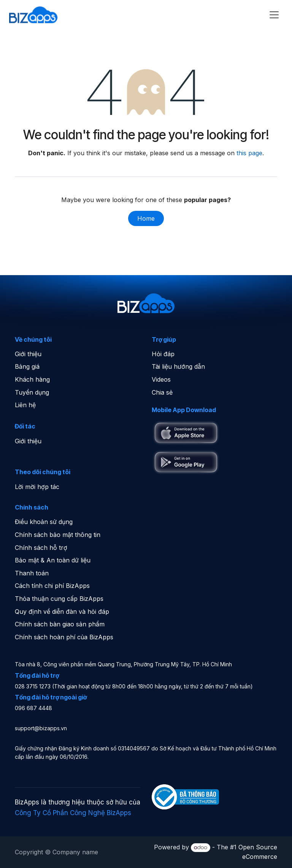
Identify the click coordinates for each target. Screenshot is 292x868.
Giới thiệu (28, 354)
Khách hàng (32, 379)
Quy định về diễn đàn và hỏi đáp (62, 612)
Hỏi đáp (163, 354)
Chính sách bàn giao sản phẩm (60, 624)
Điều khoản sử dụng (44, 522)
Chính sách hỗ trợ (41, 548)
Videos (161, 379)
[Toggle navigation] (274, 15)
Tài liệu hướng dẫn (178, 366)
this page (249, 153)
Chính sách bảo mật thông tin (58, 535)
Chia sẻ (162, 392)
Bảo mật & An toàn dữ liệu (53, 560)
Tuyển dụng (32, 392)
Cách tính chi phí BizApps (52, 586)
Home (146, 218)
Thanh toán (32, 573)
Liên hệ (25, 405)
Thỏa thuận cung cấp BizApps (59, 599)
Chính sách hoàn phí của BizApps (64, 637)
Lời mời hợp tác (37, 487)
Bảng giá (27, 366)
